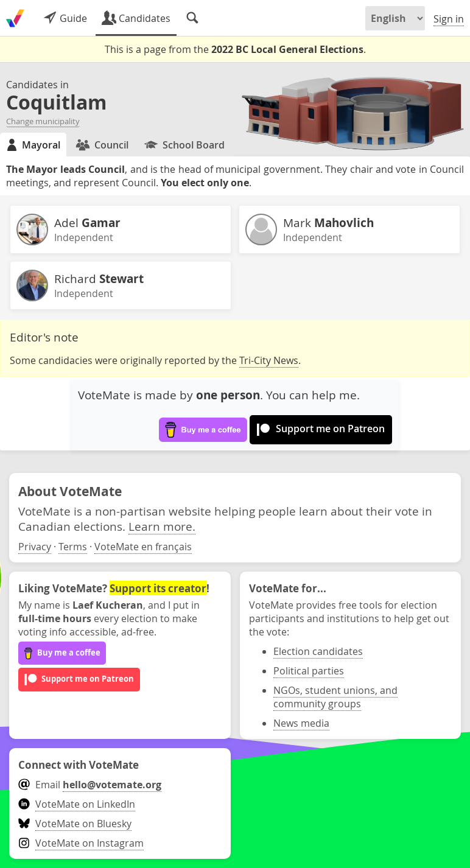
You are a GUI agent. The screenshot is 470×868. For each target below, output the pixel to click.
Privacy (35, 547)
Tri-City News (269, 360)
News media (301, 723)
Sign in (449, 19)
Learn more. (162, 526)
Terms (73, 547)
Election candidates (318, 651)
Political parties (309, 671)
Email (90, 785)
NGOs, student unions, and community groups (335, 697)
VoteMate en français (143, 547)
